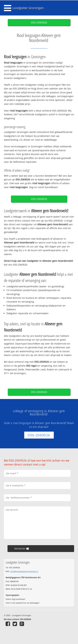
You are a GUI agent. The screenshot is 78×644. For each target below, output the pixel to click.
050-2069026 (39, 23)
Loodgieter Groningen (28, 8)
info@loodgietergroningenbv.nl (24, 571)
